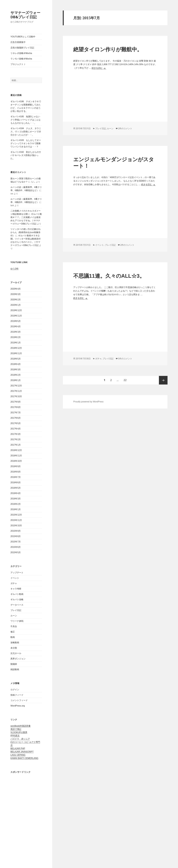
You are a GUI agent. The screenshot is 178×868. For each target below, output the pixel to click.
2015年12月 (16, 515)
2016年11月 (16, 456)
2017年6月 (16, 418)
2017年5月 (16, 423)
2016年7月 (16, 477)
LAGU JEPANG (18, 755)
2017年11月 (16, 391)
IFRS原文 (15, 736)
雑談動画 (15, 669)
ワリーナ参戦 (17, 621)
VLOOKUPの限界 (19, 732)
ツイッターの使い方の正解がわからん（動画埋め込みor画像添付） (26, 232)
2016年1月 (16, 509)
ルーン (14, 616)
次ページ (163, 380)
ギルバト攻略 (17, 599)
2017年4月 (16, 429)
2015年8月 (16, 536)
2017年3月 (16, 434)
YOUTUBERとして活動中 (23, 37)
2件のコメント (125, 128)
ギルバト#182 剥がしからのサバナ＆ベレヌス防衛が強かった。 (26, 155)
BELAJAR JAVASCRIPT (22, 752)
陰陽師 (14, 664)
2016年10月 (16, 461)
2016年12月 (16, 450)
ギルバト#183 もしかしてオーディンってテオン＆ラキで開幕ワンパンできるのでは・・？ (26, 143)
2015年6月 (16, 547)
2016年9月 (16, 466)
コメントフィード (19, 700)
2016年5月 (16, 488)
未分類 (14, 648)
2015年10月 (16, 526)
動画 (13, 637)
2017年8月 (16, 407)
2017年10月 (16, 396)
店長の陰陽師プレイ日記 (22, 48)
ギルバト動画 (17, 594)
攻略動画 (15, 643)
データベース (17, 605)
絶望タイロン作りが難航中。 (108, 49)
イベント (15, 578)
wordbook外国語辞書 (21, 726)
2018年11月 (16, 353)
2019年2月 (16, 337)
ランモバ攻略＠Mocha (21, 59)
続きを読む (99, 68)
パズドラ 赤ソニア (20, 739)
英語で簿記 (16, 729)
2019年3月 (16, 332)
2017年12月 (16, 386)
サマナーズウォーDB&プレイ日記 (25, 15)
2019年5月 (16, 321)
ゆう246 (14, 269)
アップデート (17, 573)
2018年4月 (16, 364)
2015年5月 (16, 552)
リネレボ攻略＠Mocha (21, 53)
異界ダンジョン (18, 659)
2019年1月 (16, 343)
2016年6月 (16, 482)
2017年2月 (16, 439)
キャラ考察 (16, 589)
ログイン (15, 690)
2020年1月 (16, 305)
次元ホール (16, 653)
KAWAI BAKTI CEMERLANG (24, 758)
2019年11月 (16, 316)
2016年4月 (16, 493)
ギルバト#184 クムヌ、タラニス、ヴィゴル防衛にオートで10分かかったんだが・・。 (26, 132)
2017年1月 (16, 445)
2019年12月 (16, 310)
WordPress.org (18, 706)
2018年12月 (16, 348)
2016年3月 (16, 499)
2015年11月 (16, 520)
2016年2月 (16, 504)
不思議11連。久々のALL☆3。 (109, 276)
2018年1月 (16, 380)
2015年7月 (16, 542)
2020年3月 (16, 294)
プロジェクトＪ (18, 64)
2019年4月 (16, 326)
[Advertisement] (26, 817)
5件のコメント (125, 359)
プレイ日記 (16, 610)
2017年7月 (16, 413)
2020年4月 (16, 289)
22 (125, 380)
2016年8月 (16, 472)
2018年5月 (16, 359)
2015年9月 (16, 531)
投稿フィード (17, 695)
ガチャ (14, 583)
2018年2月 (16, 375)
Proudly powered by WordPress (88, 402)
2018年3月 (16, 370)
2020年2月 (16, 300)
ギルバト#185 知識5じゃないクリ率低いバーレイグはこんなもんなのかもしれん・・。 (26, 120)
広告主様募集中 (18, 42)
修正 (13, 632)
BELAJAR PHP (18, 749)
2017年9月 (16, 402)
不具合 (14, 626)
